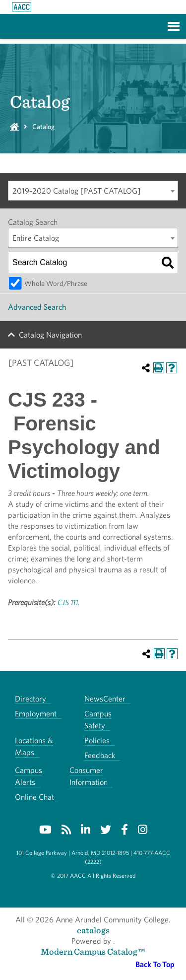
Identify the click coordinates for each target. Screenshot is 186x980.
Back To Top (155, 964)
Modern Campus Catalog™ (93, 951)
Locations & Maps (34, 746)
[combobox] (93, 191)
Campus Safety (98, 720)
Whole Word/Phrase (56, 283)
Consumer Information (89, 776)
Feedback (100, 755)
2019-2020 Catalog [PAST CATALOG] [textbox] (77, 191)
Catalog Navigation (50, 335)
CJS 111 (68, 602)
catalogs (93, 930)
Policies (97, 740)
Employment (36, 714)
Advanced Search (37, 307)
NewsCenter (105, 699)
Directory (31, 699)
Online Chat (34, 797)
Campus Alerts (29, 776)
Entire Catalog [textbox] (36, 238)
